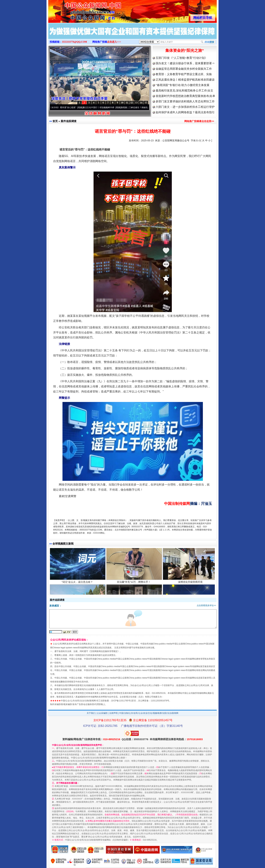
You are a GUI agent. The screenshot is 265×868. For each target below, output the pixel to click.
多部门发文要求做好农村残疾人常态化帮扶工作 (185, 101)
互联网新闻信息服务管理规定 (104, 651)
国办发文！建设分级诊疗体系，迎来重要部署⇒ (185, 63)
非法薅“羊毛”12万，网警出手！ (134, 584)
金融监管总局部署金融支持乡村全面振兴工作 (184, 69)
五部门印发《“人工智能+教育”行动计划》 (182, 58)
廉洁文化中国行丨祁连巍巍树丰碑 (100, 107)
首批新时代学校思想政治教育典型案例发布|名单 (185, 96)
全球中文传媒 (77, 10)
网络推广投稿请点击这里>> (199, 121)
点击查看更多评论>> (206, 605)
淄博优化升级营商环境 (191, 584)
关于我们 (91, 713)
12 (132, 103)
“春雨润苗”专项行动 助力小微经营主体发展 (183, 85)
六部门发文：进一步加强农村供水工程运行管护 (185, 107)
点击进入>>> (114, 42)
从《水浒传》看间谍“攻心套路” (64, 107)
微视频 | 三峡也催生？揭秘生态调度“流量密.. (143, 107)
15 (146, 103)
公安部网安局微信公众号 (176, 140)
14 (141, 103)
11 (127, 103)
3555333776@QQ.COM (74, 42)
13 (136, 103)
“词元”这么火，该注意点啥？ (78, 584)
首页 (55, 121)
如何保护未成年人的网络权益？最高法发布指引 (185, 112)
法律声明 (113, 713)
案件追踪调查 (69, 121)
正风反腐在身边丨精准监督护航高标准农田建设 (185, 80)
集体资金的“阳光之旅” (185, 50)
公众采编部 (102, 713)
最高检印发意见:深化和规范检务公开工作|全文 (184, 91)
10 (122, 103)
